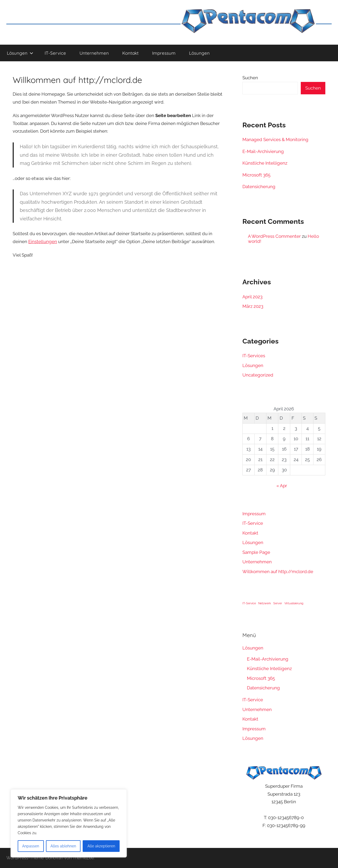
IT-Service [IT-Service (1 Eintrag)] (249, 603)
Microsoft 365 (256, 175)
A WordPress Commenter (274, 236)
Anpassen (31, 846)
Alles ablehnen (63, 846)
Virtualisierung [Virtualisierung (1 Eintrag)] (294, 603)
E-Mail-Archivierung (263, 151)
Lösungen (20, 53)
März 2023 (253, 306)
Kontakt (130, 53)
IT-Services (254, 356)
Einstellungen (43, 242)
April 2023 (252, 297)
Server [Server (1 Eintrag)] (278, 603)
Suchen (250, 78)
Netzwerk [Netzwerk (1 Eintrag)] (265, 603)
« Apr (282, 486)
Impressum (164, 53)
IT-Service (55, 53)
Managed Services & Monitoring (275, 140)
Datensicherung (259, 187)
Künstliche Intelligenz (265, 163)
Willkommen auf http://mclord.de (278, 572)
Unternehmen (94, 53)
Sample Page (256, 552)
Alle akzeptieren (101, 846)
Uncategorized (258, 375)
